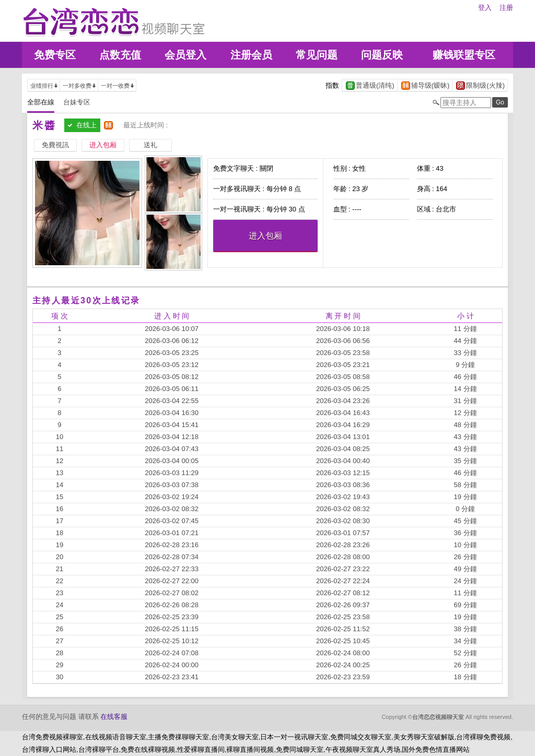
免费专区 (55, 55)
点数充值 (120, 55)
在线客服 (114, 717)
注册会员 (251, 55)
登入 (485, 8)
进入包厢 (265, 236)
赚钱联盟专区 (464, 55)
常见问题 (317, 55)
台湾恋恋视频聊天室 (438, 717)
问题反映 (382, 55)
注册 (506, 8)
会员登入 (185, 55)
